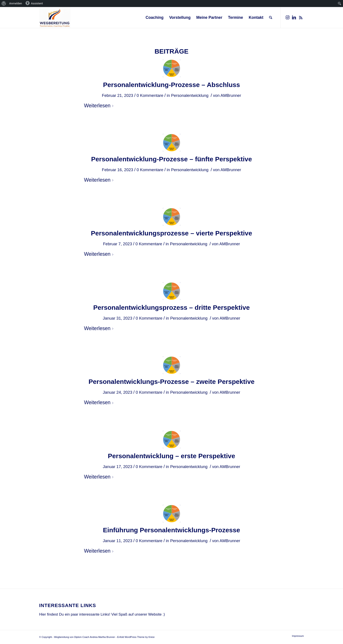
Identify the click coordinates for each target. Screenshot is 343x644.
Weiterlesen (100, 106)
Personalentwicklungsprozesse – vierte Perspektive (171, 233)
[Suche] (271, 18)
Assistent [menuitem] (34, 3)
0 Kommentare (150, 95)
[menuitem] (4, 3)
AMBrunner (231, 95)
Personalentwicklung (190, 95)
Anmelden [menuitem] (16, 3)
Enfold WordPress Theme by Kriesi (136, 637)
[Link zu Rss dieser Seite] (301, 17)
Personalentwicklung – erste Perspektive (171, 456)
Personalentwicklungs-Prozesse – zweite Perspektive (172, 382)
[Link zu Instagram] (287, 17)
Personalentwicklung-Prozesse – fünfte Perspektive (171, 159)
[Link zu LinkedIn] (294, 17)
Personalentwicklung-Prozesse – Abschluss (171, 85)
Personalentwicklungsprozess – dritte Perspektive (171, 307)
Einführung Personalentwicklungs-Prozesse (172, 530)
